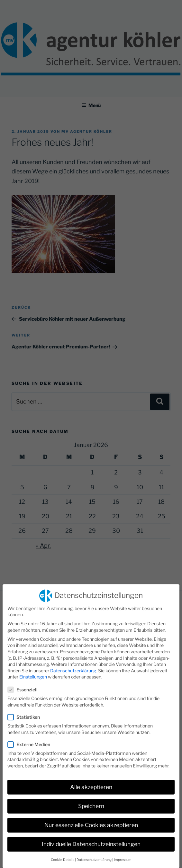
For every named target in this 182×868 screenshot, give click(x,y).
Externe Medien (31, 740)
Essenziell (25, 685)
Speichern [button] (91, 801)
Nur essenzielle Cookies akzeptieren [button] (91, 820)
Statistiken (26, 712)
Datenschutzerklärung (73, 666)
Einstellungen (33, 672)
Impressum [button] (123, 855)
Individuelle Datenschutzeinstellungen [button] (91, 839)
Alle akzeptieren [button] (91, 782)
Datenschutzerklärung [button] (94, 855)
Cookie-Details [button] (63, 855)
